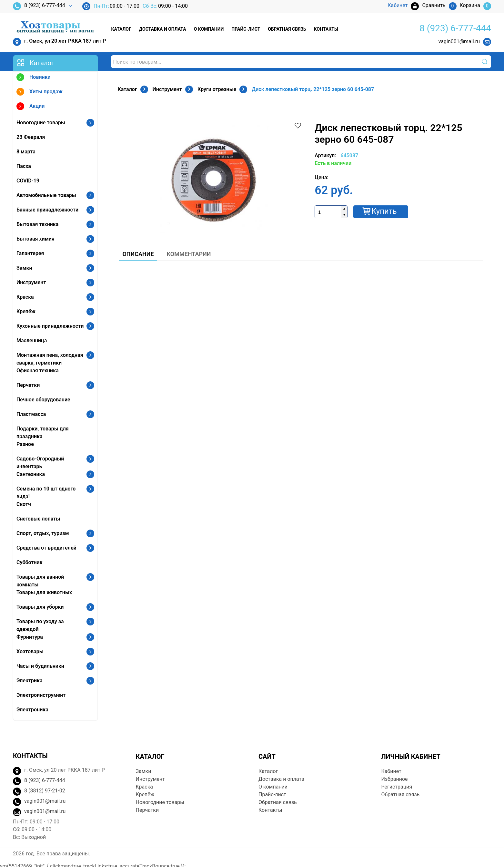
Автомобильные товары (46, 195)
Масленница (32, 341)
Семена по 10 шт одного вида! (46, 493)
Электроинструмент (41, 695)
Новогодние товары (41, 123)
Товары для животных (44, 592)
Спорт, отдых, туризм (43, 533)
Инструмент (31, 282)
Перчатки (28, 385)
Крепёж (26, 311)
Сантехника (31, 474)
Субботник (30, 562)
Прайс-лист (246, 29)
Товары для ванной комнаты (40, 581)
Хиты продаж (40, 93)
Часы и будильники (40, 666)
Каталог (121, 29)
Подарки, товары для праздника (43, 433)
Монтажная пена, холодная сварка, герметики (50, 359)
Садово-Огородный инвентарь (40, 463)
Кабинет (391, 771)
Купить (384, 211)
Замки (24, 268)
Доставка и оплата (163, 29)
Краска (25, 297)
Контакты (326, 29)
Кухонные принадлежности (50, 326)
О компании (209, 29)
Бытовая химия (35, 239)
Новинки (34, 78)
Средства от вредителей (46, 548)
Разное (25, 444)
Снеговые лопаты (38, 519)
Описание (138, 254)
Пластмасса (31, 414)
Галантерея (30, 253)
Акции (30, 107)
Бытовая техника (37, 224)
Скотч (24, 504)
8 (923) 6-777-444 (39, 6)
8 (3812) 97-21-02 (45, 791)
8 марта (26, 152)
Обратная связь (287, 29)
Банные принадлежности (47, 210)
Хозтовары (30, 651)
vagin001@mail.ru (459, 41)
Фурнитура (30, 637)
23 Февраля (31, 137)
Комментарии (189, 254)
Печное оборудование (43, 400)
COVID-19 (28, 181)
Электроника (32, 710)
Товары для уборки (40, 607)
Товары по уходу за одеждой (40, 625)
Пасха (24, 166)
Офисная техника (38, 371)
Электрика (30, 681)
